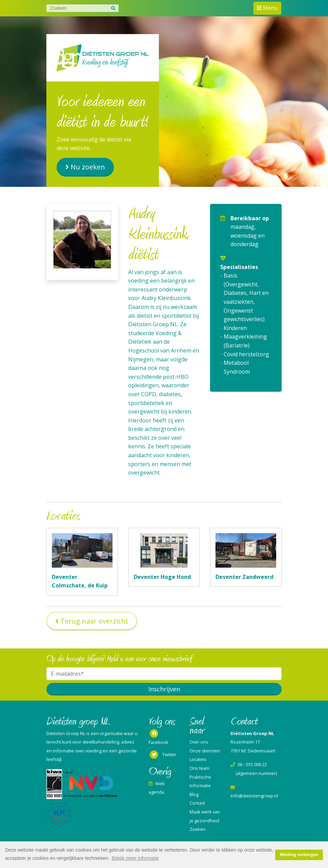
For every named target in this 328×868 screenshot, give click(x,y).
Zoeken (198, 829)
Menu (270, 8)
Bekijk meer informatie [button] (136, 858)
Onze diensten (205, 751)
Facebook (159, 737)
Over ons (199, 742)
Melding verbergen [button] (299, 855)
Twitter (162, 755)
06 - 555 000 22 (249, 764)
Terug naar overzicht (94, 621)
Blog (194, 794)
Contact (197, 803)
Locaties (198, 759)
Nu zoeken (88, 167)
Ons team (199, 768)
